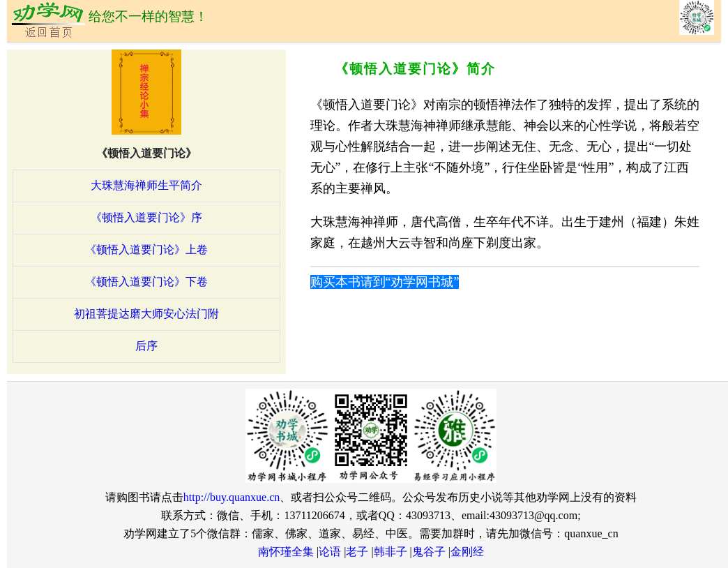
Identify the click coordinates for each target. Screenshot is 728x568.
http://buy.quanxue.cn (232, 497)
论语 (330, 552)
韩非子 (390, 552)
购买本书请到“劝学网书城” (385, 282)
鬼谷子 (429, 552)
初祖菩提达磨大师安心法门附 (146, 314)
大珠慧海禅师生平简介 (146, 185)
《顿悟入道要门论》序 (146, 217)
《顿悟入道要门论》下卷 (146, 282)
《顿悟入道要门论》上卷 (146, 249)
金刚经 (467, 552)
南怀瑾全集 (286, 552)
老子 (357, 552)
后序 (146, 346)
